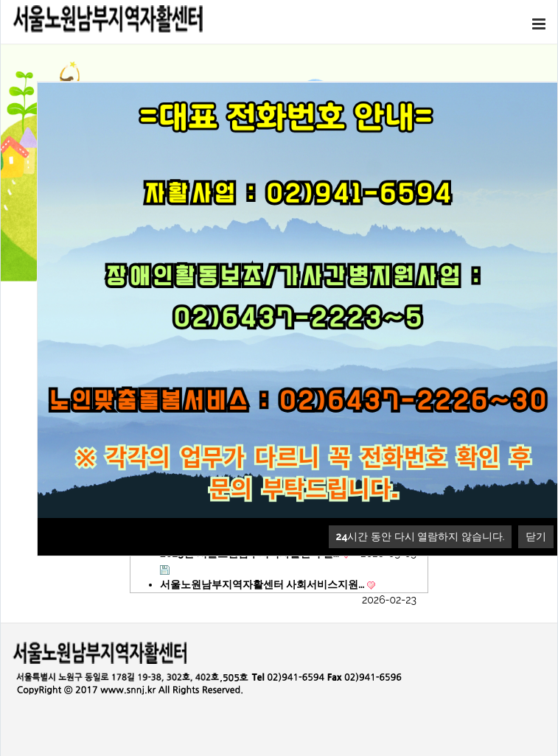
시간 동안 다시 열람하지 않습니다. (421, 536)
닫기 (536, 536)
